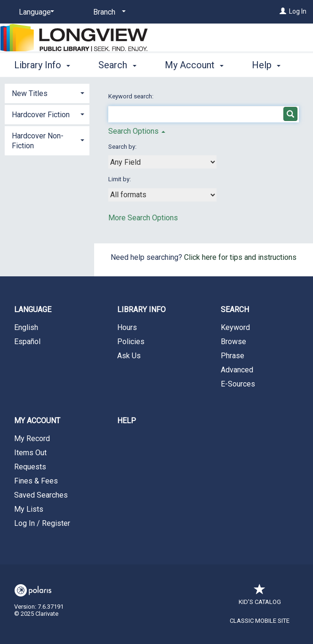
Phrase (233, 356)
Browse (233, 342)
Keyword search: (132, 96)
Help (127, 421)
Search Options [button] (137, 131)
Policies (131, 342)
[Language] (35, 12)
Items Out (30, 453)
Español (27, 342)
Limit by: (120, 179)
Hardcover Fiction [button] (41, 115)
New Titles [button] (30, 93)
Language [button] (33, 310)
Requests (30, 467)
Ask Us (129, 356)
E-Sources (238, 384)
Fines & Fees (36, 481)
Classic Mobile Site (260, 621)
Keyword (235, 327)
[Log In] (283, 11)
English (26, 327)
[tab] (47, 93)
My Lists (29, 509)
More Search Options (143, 218)
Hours (127, 327)
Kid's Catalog (260, 597)
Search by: (123, 147)
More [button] (270, 65)
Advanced (237, 370)
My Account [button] (194, 64)
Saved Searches (41, 495)
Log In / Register (42, 523)
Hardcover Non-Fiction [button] (38, 141)
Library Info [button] (42, 64)
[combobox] (162, 162)
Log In (298, 11)
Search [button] (117, 64)
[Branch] (108, 12)
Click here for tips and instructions (240, 257)
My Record (32, 439)
